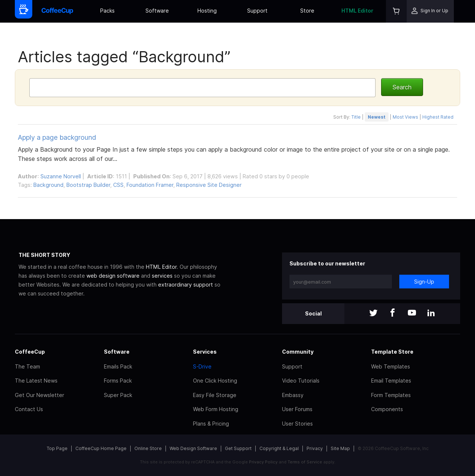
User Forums (297, 409)
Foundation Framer (150, 185)
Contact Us (29, 409)
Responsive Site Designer (209, 185)
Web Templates (391, 366)
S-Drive (202, 366)
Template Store (392, 352)
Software (157, 11)
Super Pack (118, 395)
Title (356, 117)
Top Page (57, 448)
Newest (377, 117)
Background (48, 185)
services (162, 276)
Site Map (340, 448)
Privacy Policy (263, 462)
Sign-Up (424, 282)
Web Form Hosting (216, 409)
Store (307, 11)
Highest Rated (438, 117)
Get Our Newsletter (40, 395)
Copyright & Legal (279, 448)
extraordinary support (186, 285)
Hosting (207, 11)
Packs (107, 11)
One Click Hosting (215, 381)
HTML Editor (357, 11)
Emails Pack (118, 366)
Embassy (293, 395)
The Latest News (36, 381)
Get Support (238, 448)
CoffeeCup (30, 352)
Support (257, 11)
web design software (113, 276)
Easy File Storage (215, 395)
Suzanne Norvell (61, 176)
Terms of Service (305, 462)
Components (387, 409)
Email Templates (391, 381)
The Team (27, 366)
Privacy (315, 448)
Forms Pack (118, 381)
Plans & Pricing (211, 424)
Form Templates (391, 395)
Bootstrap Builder (88, 185)
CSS (118, 185)
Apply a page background (57, 137)
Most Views (405, 117)
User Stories (297, 424)
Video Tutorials (301, 381)
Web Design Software (193, 448)
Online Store (148, 448)
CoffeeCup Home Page (101, 448)
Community (298, 352)
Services (205, 352)
